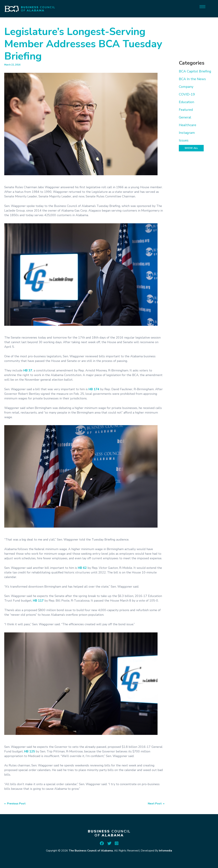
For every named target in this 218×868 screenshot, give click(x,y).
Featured (186, 110)
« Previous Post (15, 804)
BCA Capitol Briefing (195, 71)
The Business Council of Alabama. (91, 851)
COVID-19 (187, 94)
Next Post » (156, 804)
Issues (184, 140)
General (185, 117)
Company (186, 87)
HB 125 (30, 751)
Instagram (187, 133)
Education (186, 102)
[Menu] (202, 6)
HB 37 (28, 370)
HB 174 (94, 389)
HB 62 (82, 568)
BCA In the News (192, 79)
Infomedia (165, 851)
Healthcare (188, 125)
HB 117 (38, 601)
